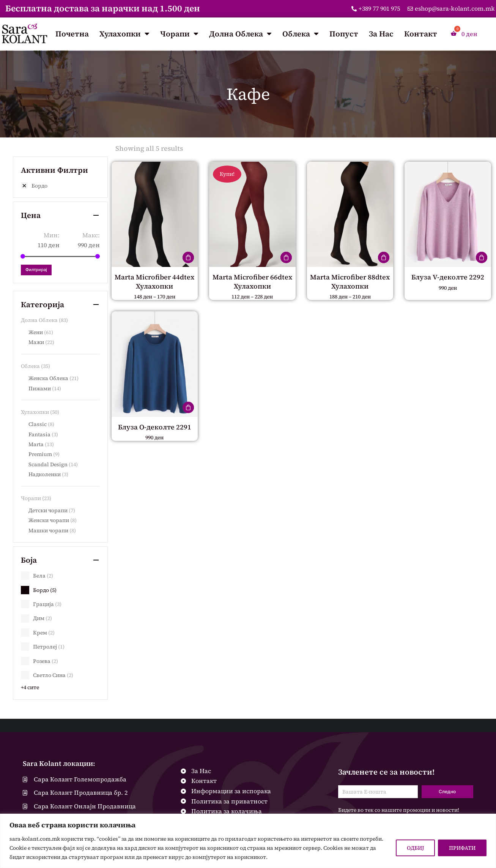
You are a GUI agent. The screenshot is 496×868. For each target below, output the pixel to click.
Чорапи (179, 34)
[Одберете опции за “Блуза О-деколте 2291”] (188, 407)
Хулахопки (124, 34)
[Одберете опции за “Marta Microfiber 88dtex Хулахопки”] (384, 257)
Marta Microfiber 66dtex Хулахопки (252, 281)
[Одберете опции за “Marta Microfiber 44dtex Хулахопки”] (188, 257)
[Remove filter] (60, 186)
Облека (301, 34)
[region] (248, 841)
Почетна (72, 34)
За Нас (381, 34)
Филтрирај (36, 270)
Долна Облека (240, 34)
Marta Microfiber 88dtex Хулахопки (350, 281)
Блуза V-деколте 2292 (448, 277)
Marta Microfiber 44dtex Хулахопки (154, 281)
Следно (447, 791)
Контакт (421, 34)
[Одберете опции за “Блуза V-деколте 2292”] (482, 257)
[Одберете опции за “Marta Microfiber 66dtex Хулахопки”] (286, 257)
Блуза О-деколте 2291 (155, 427)
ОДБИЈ (415, 848)
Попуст (344, 34)
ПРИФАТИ (462, 848)
